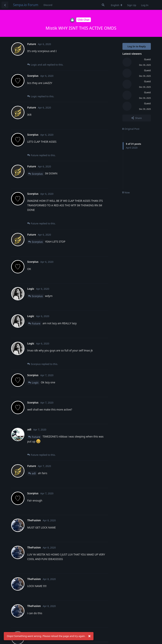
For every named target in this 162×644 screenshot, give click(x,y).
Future (36, 323)
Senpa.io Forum (26, 5)
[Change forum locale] (117, 5)
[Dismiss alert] (90, 636)
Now (126, 192)
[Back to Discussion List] (5, 5)
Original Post (131, 129)
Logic (35, 383)
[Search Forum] (103, 5)
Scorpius (37, 174)
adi (34, 473)
